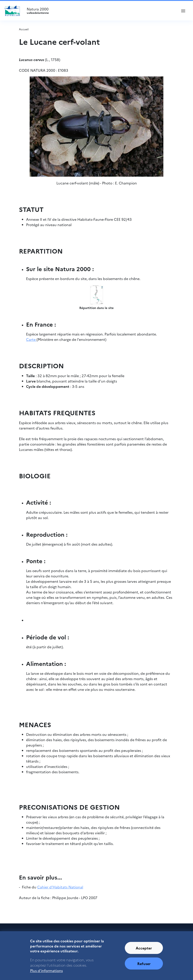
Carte (31, 339)
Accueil (24, 29)
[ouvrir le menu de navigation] (183, 11)
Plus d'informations (46, 973)
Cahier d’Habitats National (60, 887)
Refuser (144, 966)
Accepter (144, 950)
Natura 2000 (100, 11)
